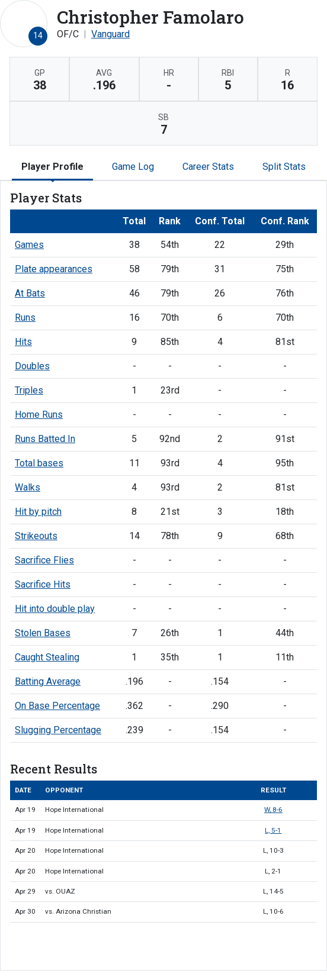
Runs (25, 317)
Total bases (39, 463)
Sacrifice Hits (43, 584)
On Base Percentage (57, 706)
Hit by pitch (38, 512)
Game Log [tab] (133, 167)
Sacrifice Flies (44, 560)
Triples (29, 390)
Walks (28, 487)
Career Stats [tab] (208, 167)
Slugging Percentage (58, 730)
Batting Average (48, 681)
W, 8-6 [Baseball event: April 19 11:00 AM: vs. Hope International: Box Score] (273, 810)
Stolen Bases (43, 633)
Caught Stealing (47, 657)
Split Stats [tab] (284, 167)
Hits (23, 342)
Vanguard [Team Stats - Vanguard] (110, 34)
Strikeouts (36, 536)
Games (29, 245)
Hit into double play (55, 609)
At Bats (30, 293)
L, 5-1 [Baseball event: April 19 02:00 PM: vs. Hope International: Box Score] (273, 830)
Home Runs (39, 415)
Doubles (32, 366)
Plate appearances (54, 269)
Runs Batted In (45, 439)
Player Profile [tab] (52, 167)
